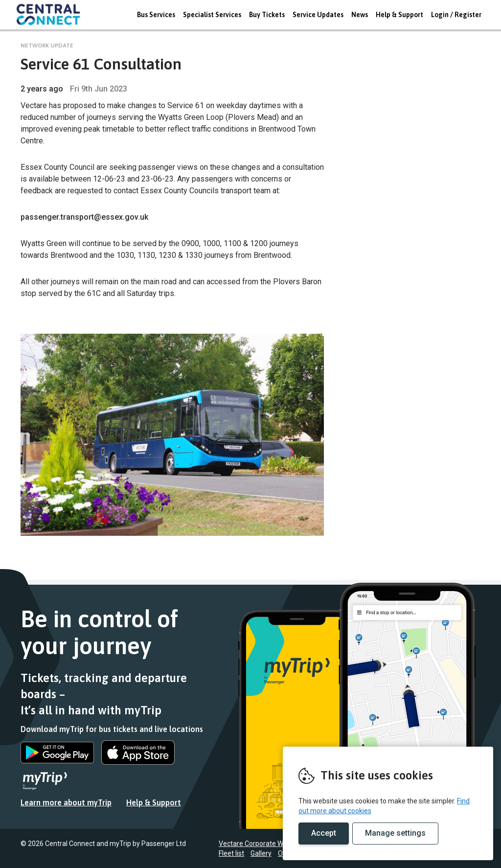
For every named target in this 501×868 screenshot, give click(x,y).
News (360, 15)
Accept (324, 833)
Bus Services (156, 15)
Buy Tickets (267, 15)
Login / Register (456, 15)
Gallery (261, 853)
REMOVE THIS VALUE (52, 15)
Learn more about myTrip (66, 802)
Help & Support (399, 15)
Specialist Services (212, 15)
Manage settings (395, 833)
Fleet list (231, 853)
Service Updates (318, 15)
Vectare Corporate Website (261, 844)
